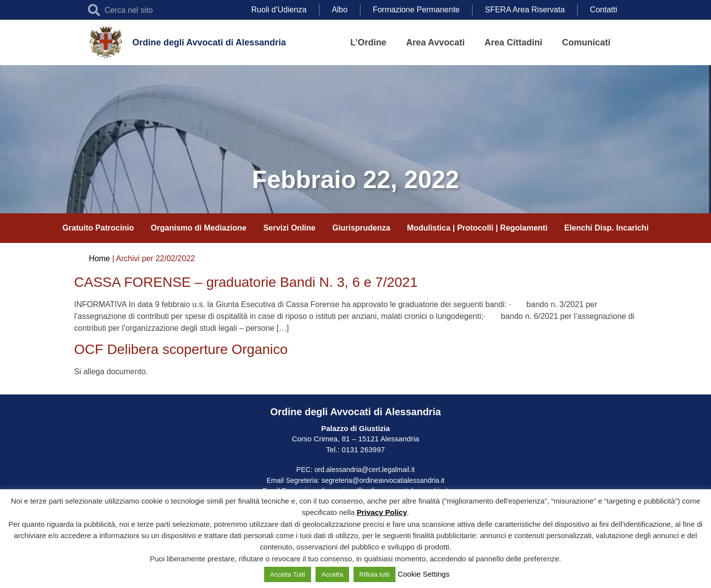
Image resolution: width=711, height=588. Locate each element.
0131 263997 (362, 450)
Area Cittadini (513, 42)
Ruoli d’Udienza (279, 10)
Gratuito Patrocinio (98, 228)
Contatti (604, 10)
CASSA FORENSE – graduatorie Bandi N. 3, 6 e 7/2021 (246, 282)
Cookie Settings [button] (423, 574)
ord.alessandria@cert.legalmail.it (365, 470)
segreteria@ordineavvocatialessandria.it (383, 480)
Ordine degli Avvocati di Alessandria (209, 42)
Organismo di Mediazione (198, 228)
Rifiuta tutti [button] (375, 574)
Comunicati (586, 42)
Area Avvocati (436, 42)
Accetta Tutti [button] (288, 574)
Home (99, 258)
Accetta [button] (332, 574)
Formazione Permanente (416, 10)
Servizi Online (289, 228)
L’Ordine (369, 42)
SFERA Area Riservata (525, 10)
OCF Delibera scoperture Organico (181, 349)
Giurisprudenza (361, 228)
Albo (340, 10)
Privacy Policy (382, 512)
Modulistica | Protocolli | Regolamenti (477, 228)
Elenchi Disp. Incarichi (607, 228)
